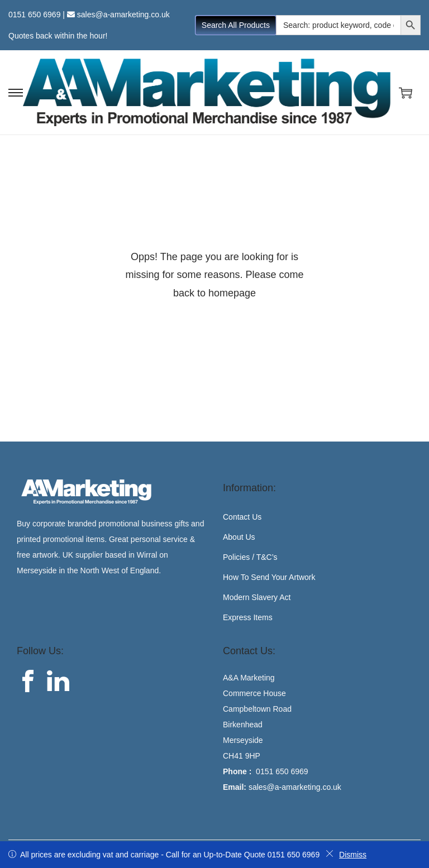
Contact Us (242, 517)
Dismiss (346, 855)
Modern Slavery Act (257, 597)
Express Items (248, 617)
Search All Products (236, 25)
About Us (239, 537)
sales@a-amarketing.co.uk (123, 15)
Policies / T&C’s (250, 557)
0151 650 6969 (34, 15)
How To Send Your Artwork (269, 577)
